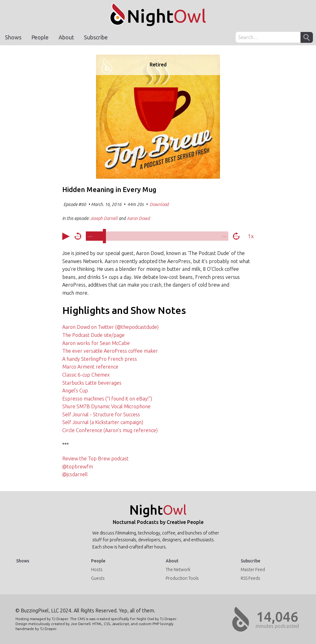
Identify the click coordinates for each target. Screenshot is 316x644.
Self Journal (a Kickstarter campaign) (103, 422)
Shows (13, 37)
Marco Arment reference (90, 367)
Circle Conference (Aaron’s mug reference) (110, 430)
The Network (178, 570)
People (40, 37)
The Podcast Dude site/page (93, 335)
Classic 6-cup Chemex (86, 375)
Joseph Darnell (104, 218)
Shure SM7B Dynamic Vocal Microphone (106, 406)
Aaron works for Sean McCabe (96, 343)
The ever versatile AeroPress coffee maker (110, 351)
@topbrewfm (78, 467)
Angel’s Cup (75, 391)
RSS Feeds (250, 578)
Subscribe (96, 37)
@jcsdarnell (75, 474)
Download (159, 204)
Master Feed (253, 570)
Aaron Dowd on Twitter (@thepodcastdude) (110, 327)
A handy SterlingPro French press (100, 359)
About (66, 37)
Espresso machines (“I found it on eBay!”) (107, 399)
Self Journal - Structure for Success (101, 414)
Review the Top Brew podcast (95, 458)
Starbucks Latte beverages (92, 383)
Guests (98, 578)
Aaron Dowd (138, 218)
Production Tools (182, 578)
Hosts (97, 570)
